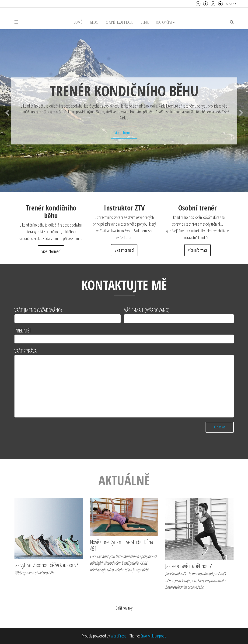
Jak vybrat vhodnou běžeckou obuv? (46, 565)
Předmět (124, 335)
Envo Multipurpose (153, 636)
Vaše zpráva (124, 382)
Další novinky (124, 608)
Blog (94, 22)
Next (241, 112)
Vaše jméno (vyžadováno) (68, 315)
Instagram (198, 4)
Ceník (145, 22)
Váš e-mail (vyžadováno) (179, 315)
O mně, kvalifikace (119, 22)
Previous (7, 112)
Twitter (220, 4)
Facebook (206, 4)
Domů (78, 22)
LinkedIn (213, 4)
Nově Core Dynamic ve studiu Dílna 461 (122, 545)
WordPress (119, 636)
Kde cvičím (166, 22)
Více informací (124, 132)
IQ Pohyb (231, 4)
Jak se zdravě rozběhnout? (188, 566)
